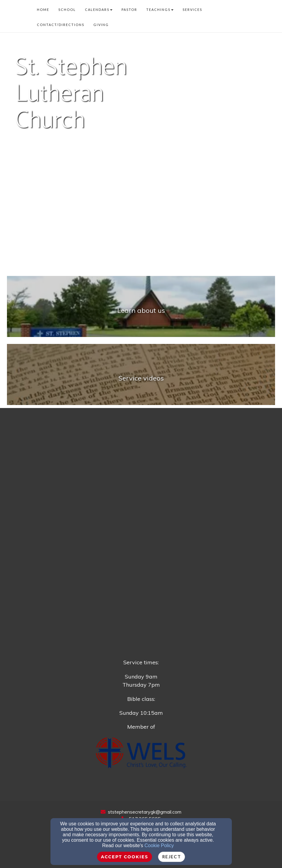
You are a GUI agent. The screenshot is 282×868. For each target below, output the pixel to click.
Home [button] (43, 10)
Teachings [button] (160, 10)
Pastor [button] (129, 10)
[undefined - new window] (141, 378)
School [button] (67, 10)
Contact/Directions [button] (61, 25)
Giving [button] (101, 25)
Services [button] (192, 10)
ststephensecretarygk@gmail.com (145, 812)
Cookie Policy (159, 845)
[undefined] (141, 310)
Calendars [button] (99, 10)
